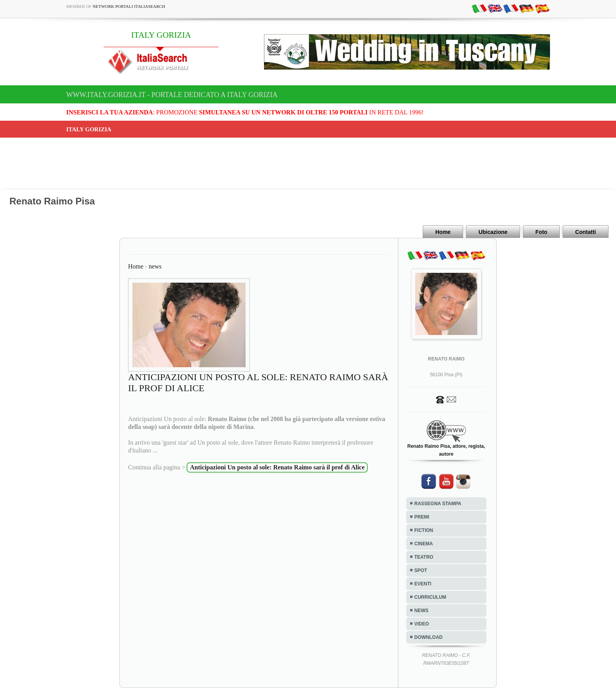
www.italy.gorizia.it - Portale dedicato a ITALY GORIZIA (172, 95)
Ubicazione (493, 232)
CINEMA (424, 544)
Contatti (586, 232)
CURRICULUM (430, 597)
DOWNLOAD (429, 637)
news (155, 266)
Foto (541, 232)
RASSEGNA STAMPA (438, 504)
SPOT (421, 570)
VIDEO (422, 624)
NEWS (422, 611)
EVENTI (423, 584)
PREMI (422, 517)
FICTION (424, 530)
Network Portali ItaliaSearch (129, 6)
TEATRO (424, 557)
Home (443, 232)
